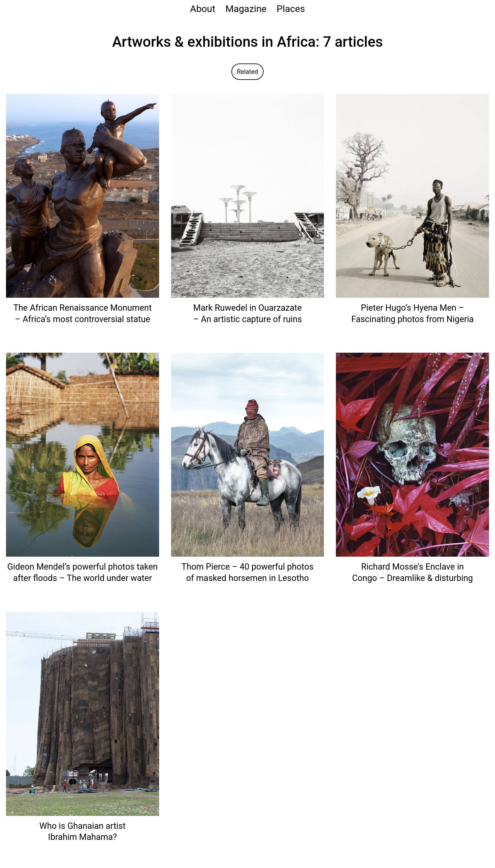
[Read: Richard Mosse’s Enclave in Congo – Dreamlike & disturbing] (412, 454)
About (203, 9)
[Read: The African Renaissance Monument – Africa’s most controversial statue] (83, 195)
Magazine (246, 9)
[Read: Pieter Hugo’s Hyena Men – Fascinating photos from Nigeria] (412, 195)
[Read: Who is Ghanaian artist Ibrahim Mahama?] (83, 713)
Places (291, 9)
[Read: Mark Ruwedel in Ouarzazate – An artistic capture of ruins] (248, 195)
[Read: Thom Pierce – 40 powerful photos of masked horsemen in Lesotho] (248, 454)
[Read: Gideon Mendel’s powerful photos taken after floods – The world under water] (83, 454)
